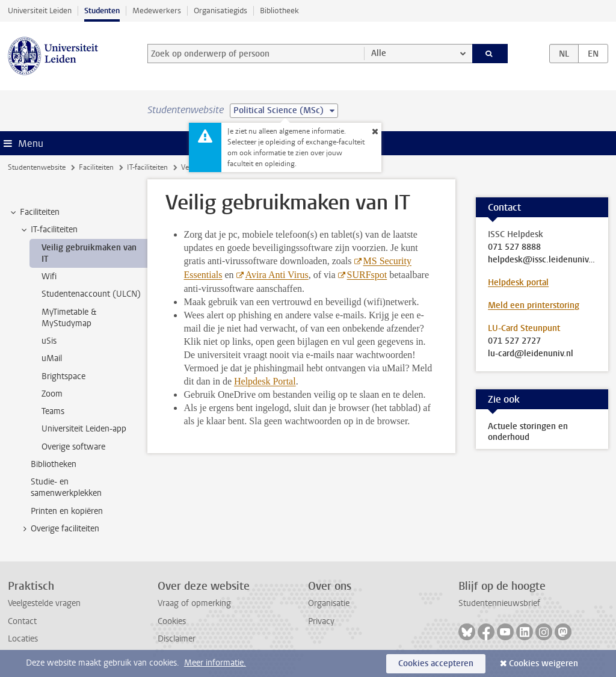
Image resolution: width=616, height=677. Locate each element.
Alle (379, 53)
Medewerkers (157, 11)
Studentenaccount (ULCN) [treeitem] (91, 294)
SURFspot (367, 275)
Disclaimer (177, 639)
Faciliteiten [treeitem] (34, 212)
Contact (22, 621)
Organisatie (329, 603)
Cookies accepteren (436, 663)
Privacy (321, 621)
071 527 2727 (514, 341)
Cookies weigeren (544, 663)
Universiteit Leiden (40, 11)
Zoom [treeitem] (52, 394)
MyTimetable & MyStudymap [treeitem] (69, 318)
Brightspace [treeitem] (63, 376)
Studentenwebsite (37, 167)
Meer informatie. (215, 663)
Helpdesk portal (518, 283)
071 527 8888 (514, 247)
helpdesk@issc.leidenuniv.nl (542, 260)
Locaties (23, 639)
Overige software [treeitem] (73, 447)
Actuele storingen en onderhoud (528, 432)
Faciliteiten (96, 167)
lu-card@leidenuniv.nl (531, 354)
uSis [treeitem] (49, 341)
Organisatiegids (220, 11)
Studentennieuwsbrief (499, 603)
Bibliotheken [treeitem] (54, 464)
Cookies (172, 621)
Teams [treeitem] (53, 411)
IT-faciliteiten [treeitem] (48, 230)
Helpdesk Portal (265, 381)
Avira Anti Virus (277, 275)
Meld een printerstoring (534, 305)
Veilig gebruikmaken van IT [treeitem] (89, 253)
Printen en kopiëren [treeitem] (67, 511)
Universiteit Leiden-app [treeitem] (84, 429)
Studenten (102, 11)
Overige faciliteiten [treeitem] (59, 529)
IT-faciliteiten (147, 167)
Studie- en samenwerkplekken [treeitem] (66, 487)
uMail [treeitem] (52, 358)
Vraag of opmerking (194, 603)
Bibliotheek (279, 11)
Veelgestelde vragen (44, 603)
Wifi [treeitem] (49, 277)
